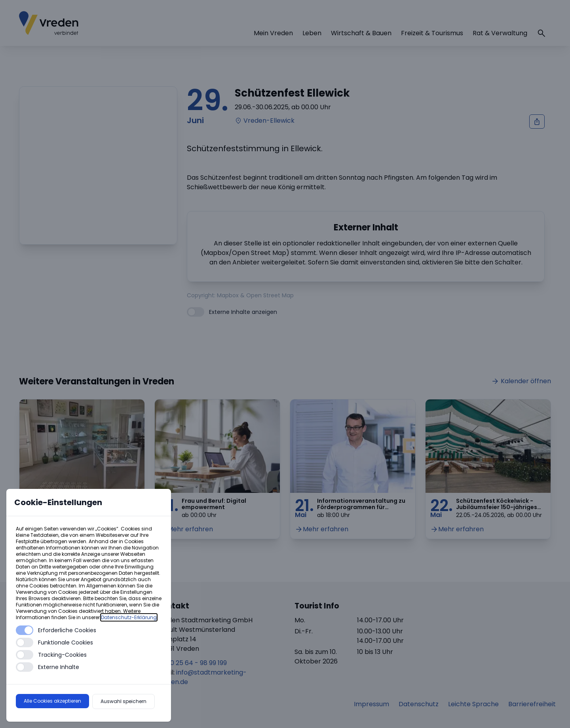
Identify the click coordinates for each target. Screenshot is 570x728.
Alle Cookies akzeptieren (52, 701)
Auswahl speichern (123, 701)
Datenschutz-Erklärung (129, 617)
